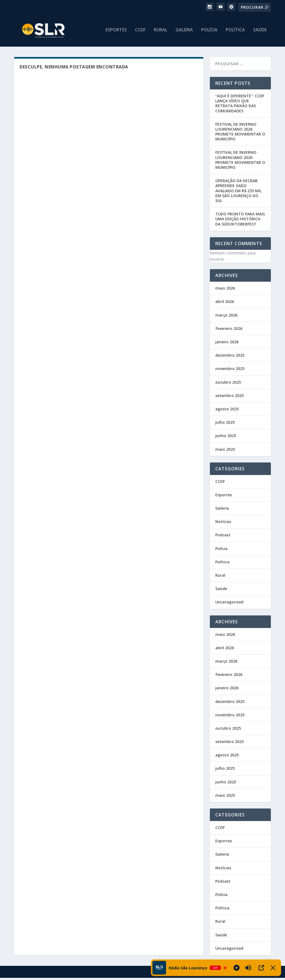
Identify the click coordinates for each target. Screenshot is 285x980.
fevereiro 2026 (229, 331)
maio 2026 (225, 290)
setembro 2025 (229, 398)
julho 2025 (225, 424)
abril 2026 (225, 304)
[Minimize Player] (273, 968)
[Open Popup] (261, 968)
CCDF (140, 32)
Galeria (184, 32)
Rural (161, 32)
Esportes (116, 32)
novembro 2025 (230, 371)
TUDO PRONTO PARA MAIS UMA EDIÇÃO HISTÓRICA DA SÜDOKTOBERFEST (240, 221)
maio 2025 (225, 451)
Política (235, 32)
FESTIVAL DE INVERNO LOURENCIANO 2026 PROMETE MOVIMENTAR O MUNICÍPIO (240, 134)
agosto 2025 (227, 411)
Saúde (260, 32)
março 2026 (226, 317)
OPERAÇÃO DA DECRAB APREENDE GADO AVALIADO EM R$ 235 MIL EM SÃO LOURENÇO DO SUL (238, 193)
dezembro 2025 (230, 357)
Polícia (209, 32)
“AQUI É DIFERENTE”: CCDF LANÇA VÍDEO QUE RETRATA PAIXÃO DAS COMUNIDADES (240, 106)
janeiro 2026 (227, 344)
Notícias (223, 524)
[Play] (237, 968)
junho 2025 (226, 438)
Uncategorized (229, 604)
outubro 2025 (228, 384)
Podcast (223, 537)
